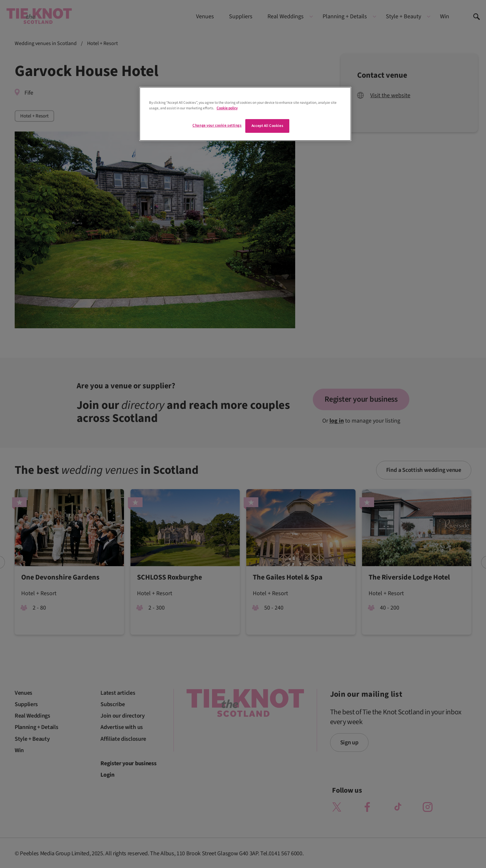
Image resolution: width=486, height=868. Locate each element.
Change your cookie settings (217, 125)
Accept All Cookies (267, 126)
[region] (245, 114)
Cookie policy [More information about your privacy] (227, 108)
